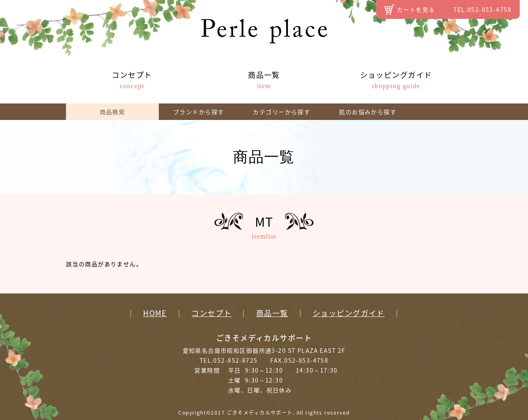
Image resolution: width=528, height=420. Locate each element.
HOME (155, 313)
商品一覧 (264, 79)
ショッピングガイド (396, 79)
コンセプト (132, 79)
